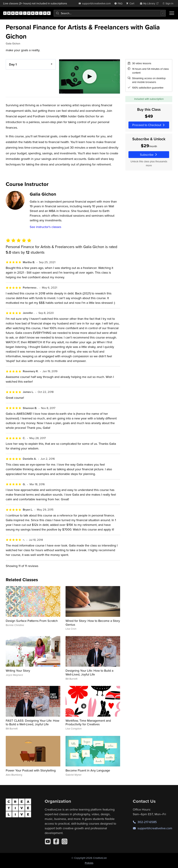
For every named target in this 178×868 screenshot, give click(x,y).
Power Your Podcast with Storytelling (31, 770)
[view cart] (131, 3)
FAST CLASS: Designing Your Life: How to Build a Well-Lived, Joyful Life (33, 722)
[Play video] (90, 76)
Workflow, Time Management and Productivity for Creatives (88, 722)
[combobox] (110, 13)
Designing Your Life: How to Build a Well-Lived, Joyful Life (89, 672)
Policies (89, 863)
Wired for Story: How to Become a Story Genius (93, 623)
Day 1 (13, 64)
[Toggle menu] (172, 13)
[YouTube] (48, 841)
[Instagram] (64, 841)
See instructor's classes (45, 227)
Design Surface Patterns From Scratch (32, 621)
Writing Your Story (18, 671)
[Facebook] (56, 841)
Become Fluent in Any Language (88, 770)
